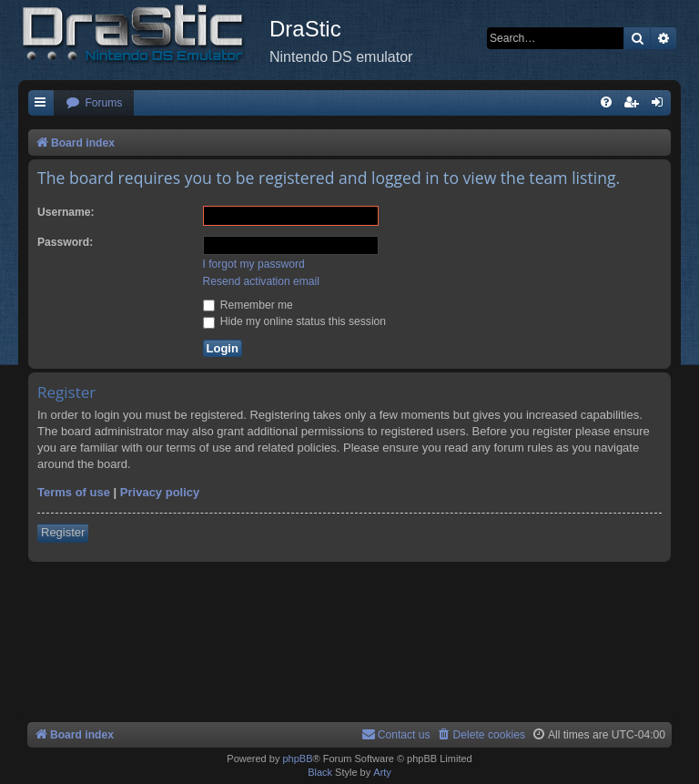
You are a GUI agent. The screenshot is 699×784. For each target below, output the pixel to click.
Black (320, 772)
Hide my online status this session (295, 321)
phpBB (297, 759)
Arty (382, 772)
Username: (66, 212)
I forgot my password (254, 264)
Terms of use (74, 492)
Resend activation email (261, 281)
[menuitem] (94, 103)
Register (63, 532)
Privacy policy (160, 492)
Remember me (248, 305)
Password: (65, 242)
